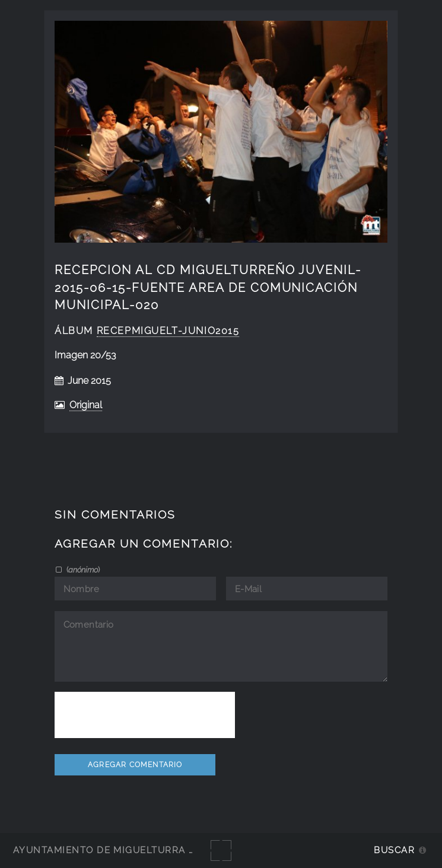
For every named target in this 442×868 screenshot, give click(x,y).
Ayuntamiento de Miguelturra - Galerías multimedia (163, 850)
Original (86, 405)
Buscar (394, 850)
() (82, 570)
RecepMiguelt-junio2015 (168, 331)
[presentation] (145, 715)
